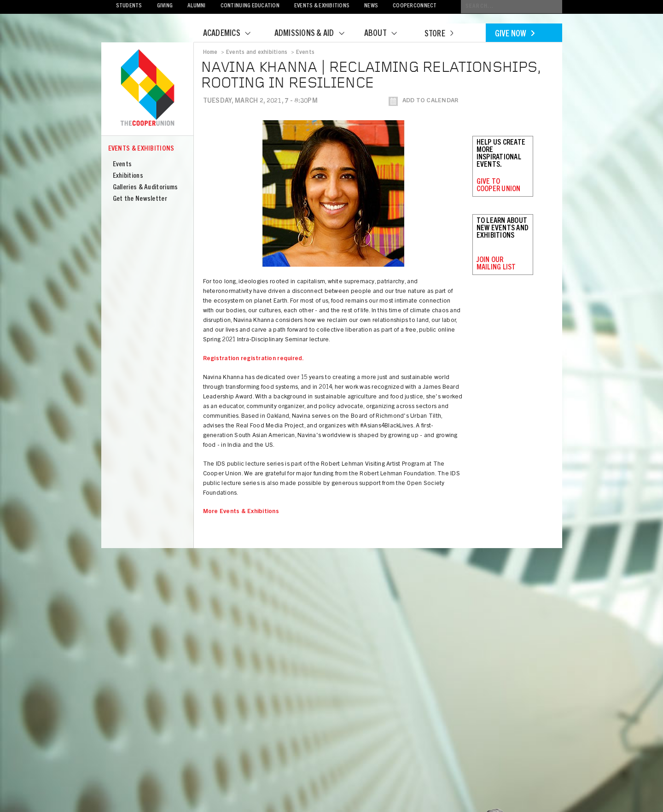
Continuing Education (250, 6)
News (371, 6)
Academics (233, 34)
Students (129, 6)
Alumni (197, 6)
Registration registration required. (254, 359)
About (386, 34)
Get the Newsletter (140, 199)
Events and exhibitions (257, 53)
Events (122, 165)
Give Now (515, 35)
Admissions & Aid (315, 34)
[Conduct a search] (512, 7)
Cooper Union (147, 88)
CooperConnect (415, 6)
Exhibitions (128, 176)
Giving (165, 6)
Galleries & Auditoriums (145, 188)
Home (210, 53)
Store (439, 35)
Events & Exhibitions (322, 6)
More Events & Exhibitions (241, 512)
